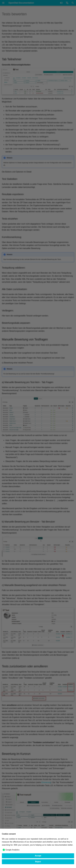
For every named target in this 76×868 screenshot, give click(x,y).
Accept (38, 856)
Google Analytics (12, 850)
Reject (38, 862)
